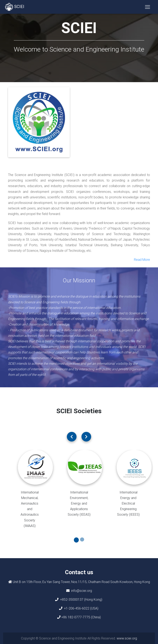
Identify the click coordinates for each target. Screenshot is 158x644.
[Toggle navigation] (148, 8)
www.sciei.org (127, 638)
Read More (142, 260)
